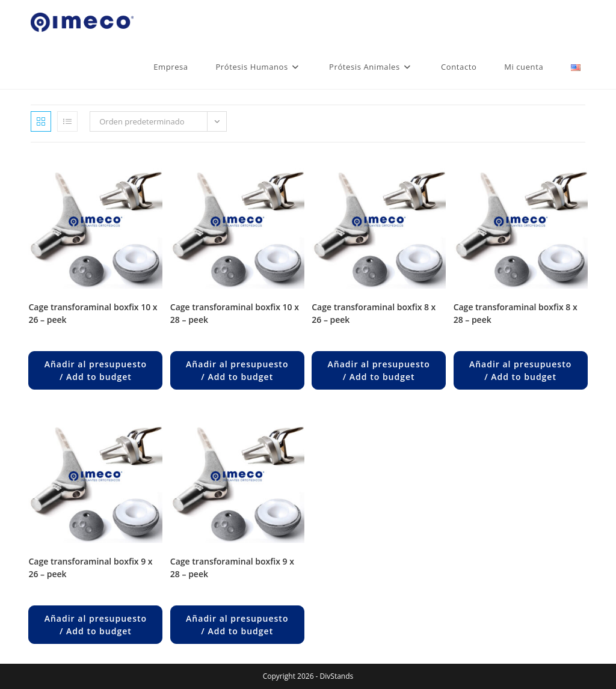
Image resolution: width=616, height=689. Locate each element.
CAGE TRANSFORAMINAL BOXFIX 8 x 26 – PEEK (374, 313)
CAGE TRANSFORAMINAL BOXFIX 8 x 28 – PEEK (516, 313)
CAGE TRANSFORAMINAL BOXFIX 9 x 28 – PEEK (232, 568)
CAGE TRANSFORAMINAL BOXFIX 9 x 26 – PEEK (90, 568)
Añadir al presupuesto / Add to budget (96, 370)
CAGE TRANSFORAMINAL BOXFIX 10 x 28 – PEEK (235, 313)
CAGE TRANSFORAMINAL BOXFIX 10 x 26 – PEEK (93, 313)
